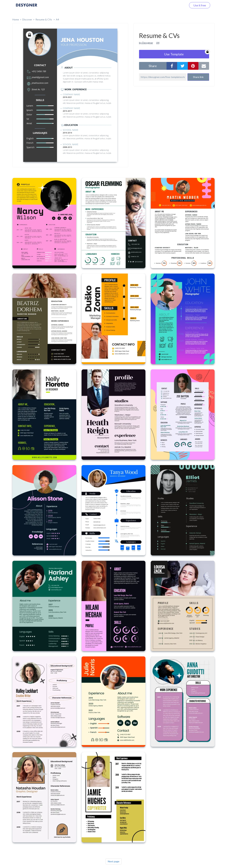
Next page (114, 861)
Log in (179, 5)
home (16, 19)
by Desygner (146, 43)
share (153, 66)
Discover (27, 19)
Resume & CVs (44, 19)
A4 (57, 19)
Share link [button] (198, 77)
